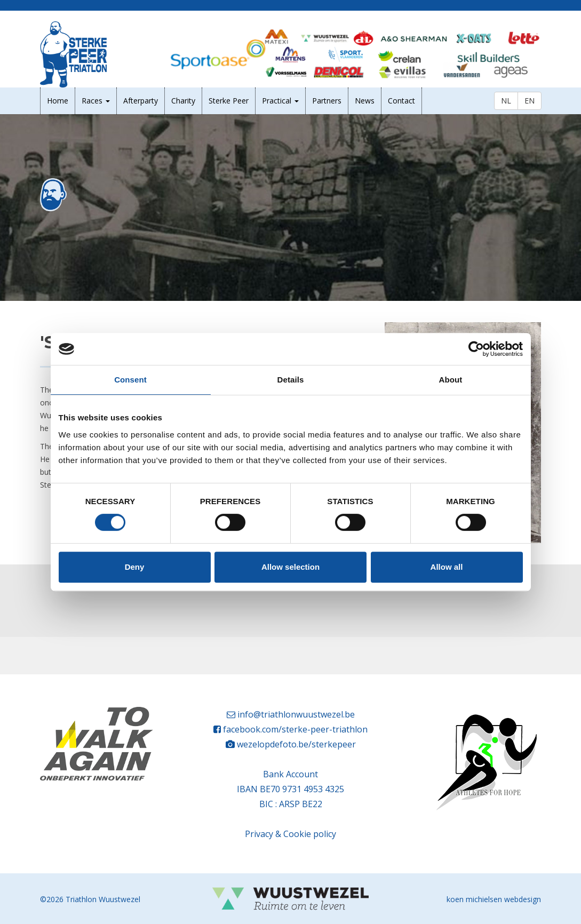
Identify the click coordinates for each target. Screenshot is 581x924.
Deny (135, 567)
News (365, 101)
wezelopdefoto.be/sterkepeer (296, 744)
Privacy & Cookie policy (290, 834)
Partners (327, 101)
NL (506, 101)
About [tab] (451, 380)
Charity (183, 101)
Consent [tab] (130, 380)
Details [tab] (291, 380)
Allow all (447, 567)
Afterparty (141, 101)
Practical (280, 101)
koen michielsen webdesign (494, 899)
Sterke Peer (229, 101)
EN (530, 101)
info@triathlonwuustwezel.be (296, 714)
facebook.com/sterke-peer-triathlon (295, 729)
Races (96, 101)
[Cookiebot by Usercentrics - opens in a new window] (476, 349)
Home (58, 101)
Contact (401, 101)
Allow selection (290, 567)
